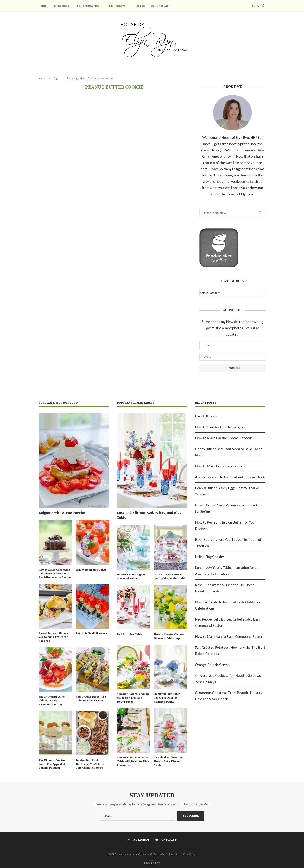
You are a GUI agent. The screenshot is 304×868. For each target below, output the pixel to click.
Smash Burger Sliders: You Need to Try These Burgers (54, 637)
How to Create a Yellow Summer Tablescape (169, 636)
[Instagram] (254, 6)
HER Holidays (117, 6)
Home (43, 6)
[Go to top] (152, 863)
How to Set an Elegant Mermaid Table (131, 577)
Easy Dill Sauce (206, 416)
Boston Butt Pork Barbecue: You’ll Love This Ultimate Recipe (90, 764)
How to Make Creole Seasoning (219, 466)
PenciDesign (190, 854)
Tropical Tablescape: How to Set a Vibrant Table (168, 761)
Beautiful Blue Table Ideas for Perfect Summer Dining (167, 698)
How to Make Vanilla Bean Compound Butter (229, 636)
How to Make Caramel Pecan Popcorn (224, 438)
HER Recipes (61, 6)
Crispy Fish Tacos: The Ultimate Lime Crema (91, 699)
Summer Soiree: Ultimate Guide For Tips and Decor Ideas (133, 698)
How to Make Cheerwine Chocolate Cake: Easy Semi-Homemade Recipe (55, 574)
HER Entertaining (88, 6)
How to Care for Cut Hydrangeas (220, 427)
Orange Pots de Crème (212, 665)
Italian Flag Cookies (210, 557)
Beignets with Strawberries (62, 513)
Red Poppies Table (130, 634)
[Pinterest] (258, 6)
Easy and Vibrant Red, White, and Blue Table (149, 515)
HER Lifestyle (160, 6)
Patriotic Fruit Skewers (91, 633)
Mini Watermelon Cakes (91, 570)
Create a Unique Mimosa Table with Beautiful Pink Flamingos (133, 761)
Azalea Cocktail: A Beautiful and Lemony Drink (230, 477)
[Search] (263, 6)
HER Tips (139, 6)
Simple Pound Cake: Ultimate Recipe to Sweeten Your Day (52, 701)
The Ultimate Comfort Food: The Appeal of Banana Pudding (53, 764)
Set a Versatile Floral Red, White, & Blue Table (170, 577)
